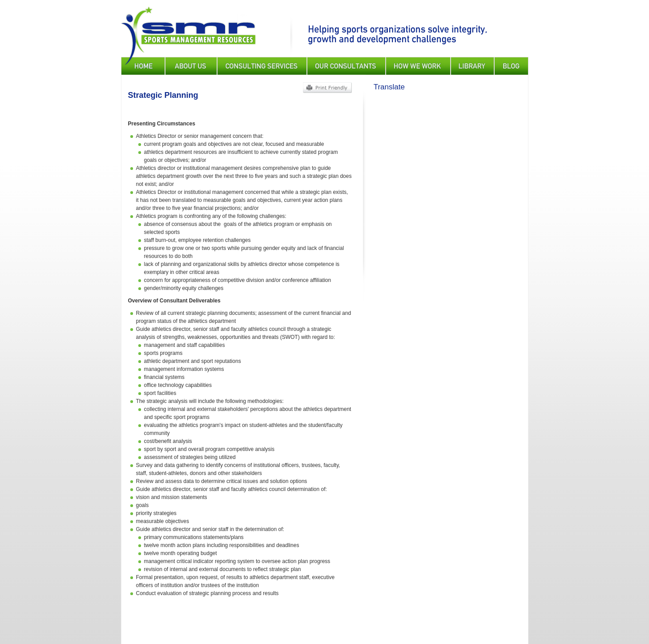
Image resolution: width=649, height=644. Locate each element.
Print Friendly (327, 88)
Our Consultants (346, 66)
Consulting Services (262, 66)
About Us (191, 66)
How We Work (418, 66)
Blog (511, 66)
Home (143, 66)
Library (472, 66)
